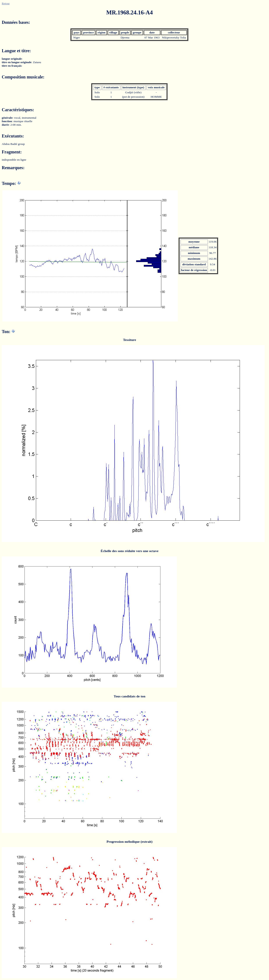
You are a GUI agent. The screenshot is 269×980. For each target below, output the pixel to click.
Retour (6, 3)
